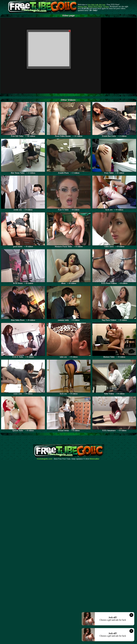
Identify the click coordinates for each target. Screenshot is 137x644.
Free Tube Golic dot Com (96, 5)
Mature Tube (82, 7)
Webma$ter (95, 459)
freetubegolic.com (45, 459)
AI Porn (106, 7)
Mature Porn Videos (95, 7)
